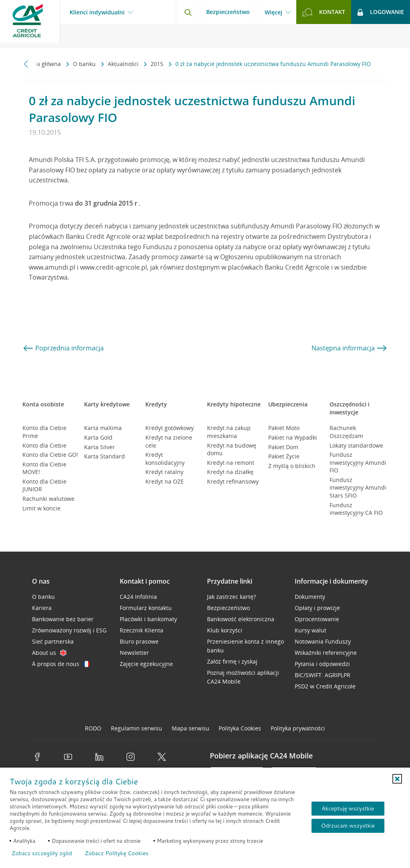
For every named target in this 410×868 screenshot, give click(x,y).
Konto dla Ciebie (44, 445)
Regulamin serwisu (137, 728)
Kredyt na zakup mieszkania (229, 432)
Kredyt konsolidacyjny (165, 459)
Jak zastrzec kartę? (231, 597)
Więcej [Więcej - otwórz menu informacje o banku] (273, 12)
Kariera (42, 608)
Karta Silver (99, 447)
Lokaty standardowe (356, 445)
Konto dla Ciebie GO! (50, 455)
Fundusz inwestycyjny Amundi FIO (358, 462)
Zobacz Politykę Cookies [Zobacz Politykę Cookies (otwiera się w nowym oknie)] (117, 853)
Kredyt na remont (231, 463)
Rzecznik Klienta (142, 630)
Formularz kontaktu (146, 608)
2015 (158, 64)
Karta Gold (98, 437)
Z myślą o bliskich (292, 466)
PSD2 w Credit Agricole (325, 686)
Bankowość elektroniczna (241, 619)
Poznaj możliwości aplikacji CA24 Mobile (243, 677)
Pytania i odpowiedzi (322, 664)
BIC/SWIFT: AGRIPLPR (323, 675)
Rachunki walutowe (48, 499)
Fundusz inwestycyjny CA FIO (356, 509)
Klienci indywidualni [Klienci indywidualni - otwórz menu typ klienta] (97, 12)
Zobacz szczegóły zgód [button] (42, 853)
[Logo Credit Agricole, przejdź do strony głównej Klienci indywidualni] (30, 24)
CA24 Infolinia (138, 597)
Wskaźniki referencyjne (326, 653)
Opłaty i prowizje (317, 608)
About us (49, 653)
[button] (397, 779)
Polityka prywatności (298, 728)
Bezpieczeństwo (228, 12)
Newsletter (134, 653)
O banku (85, 64)
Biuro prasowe (139, 641)
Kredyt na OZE (165, 481)
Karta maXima (103, 428)
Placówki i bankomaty (148, 619)
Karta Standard (105, 456)
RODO (93, 728)
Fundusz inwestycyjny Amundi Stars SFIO (358, 488)
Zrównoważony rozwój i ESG (69, 630)
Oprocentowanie (317, 619)
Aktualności (124, 64)
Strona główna (42, 64)
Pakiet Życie (284, 456)
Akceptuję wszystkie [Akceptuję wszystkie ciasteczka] (348, 808)
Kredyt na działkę (230, 472)
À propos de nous (61, 664)
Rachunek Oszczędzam (346, 432)
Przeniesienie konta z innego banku (245, 646)
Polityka (240, 728)
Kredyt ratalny (164, 472)
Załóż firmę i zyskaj (232, 661)
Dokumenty (310, 597)
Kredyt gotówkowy (170, 428)
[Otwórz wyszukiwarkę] (188, 12)
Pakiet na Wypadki (293, 437)
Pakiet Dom (283, 447)
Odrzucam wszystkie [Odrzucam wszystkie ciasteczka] (348, 826)
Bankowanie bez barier (63, 619)
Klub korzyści (225, 630)
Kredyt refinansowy (233, 481)
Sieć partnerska (53, 641)
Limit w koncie (41, 508)
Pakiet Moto (284, 428)
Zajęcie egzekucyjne (146, 664)
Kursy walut (311, 630)
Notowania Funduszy (323, 641)
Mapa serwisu (191, 728)
